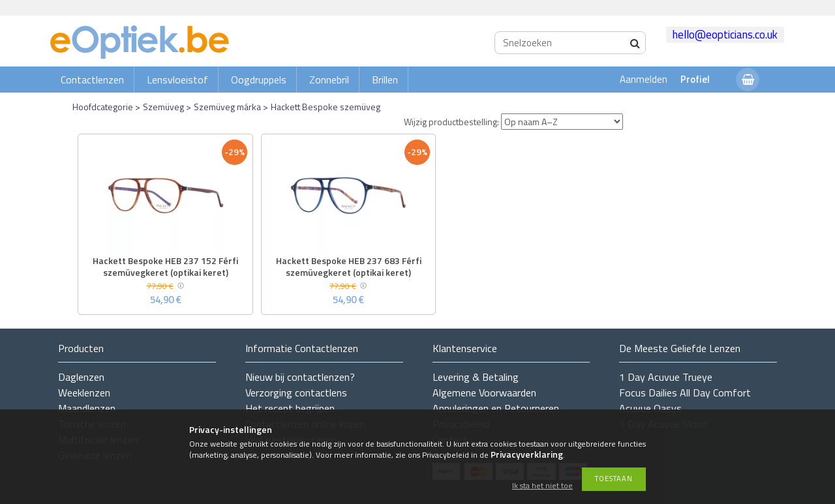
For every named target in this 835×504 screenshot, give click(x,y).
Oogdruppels (259, 80)
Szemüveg (163, 107)
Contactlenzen (92, 80)
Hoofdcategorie (103, 107)
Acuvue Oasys (650, 408)
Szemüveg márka (227, 107)
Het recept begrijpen (290, 408)
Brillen (385, 80)
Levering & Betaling (476, 377)
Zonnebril (329, 80)
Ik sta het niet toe (542, 486)
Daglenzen (81, 377)
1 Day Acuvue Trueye (666, 377)
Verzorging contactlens (296, 393)
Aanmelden (644, 79)
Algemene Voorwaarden (484, 393)
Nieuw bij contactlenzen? (300, 377)
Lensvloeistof (177, 80)
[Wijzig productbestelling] (562, 122)
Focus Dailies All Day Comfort (685, 393)
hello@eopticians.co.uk (725, 35)
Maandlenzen (87, 408)
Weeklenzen (84, 393)
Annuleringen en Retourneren (496, 408)
